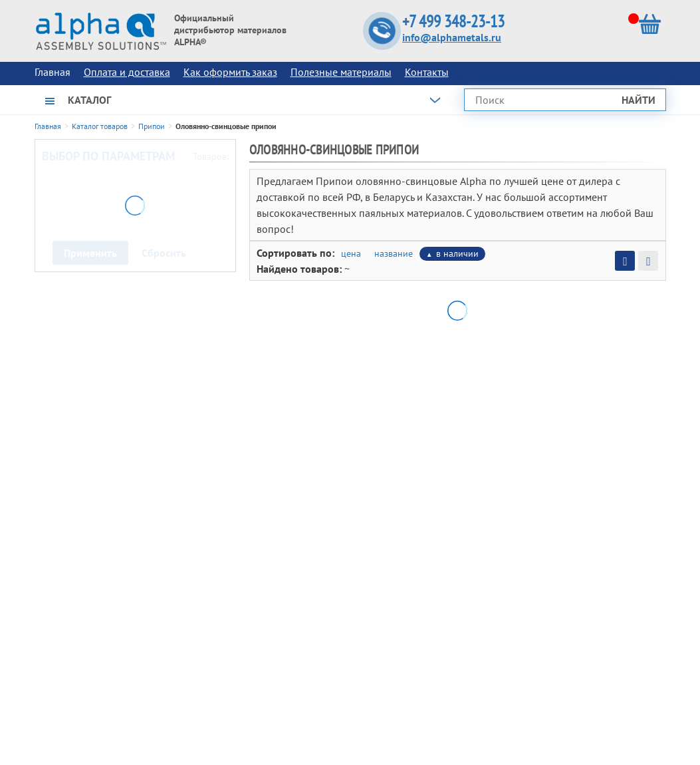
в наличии (457, 253)
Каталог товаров (100, 126)
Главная (48, 126)
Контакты (427, 72)
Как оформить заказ (230, 72)
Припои (152, 126)
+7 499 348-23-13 (453, 22)
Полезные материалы (341, 72)
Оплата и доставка (127, 72)
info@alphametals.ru (452, 37)
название (394, 253)
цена (351, 253)
